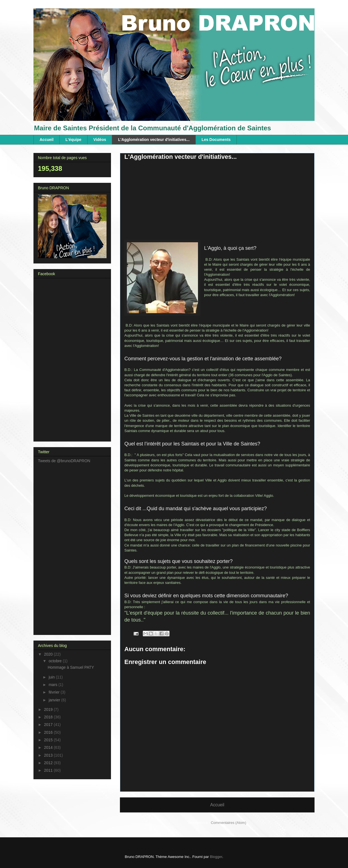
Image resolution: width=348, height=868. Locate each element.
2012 (49, 763)
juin (52, 677)
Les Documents (216, 140)
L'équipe (73, 140)
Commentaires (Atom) (229, 823)
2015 (49, 740)
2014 (49, 747)
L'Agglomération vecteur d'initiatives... (154, 140)
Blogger (216, 857)
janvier (55, 700)
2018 (49, 717)
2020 (49, 654)
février (55, 692)
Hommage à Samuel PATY (71, 667)
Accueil (47, 140)
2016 (49, 732)
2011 (49, 770)
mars (53, 685)
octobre (56, 661)
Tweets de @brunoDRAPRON (64, 461)
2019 (49, 709)
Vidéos (100, 140)
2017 (49, 725)
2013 (49, 755)
